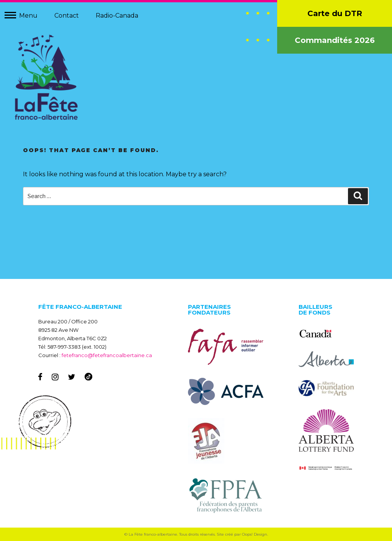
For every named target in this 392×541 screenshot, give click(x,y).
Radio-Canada (117, 16)
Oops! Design (255, 534)
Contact (67, 16)
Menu (28, 16)
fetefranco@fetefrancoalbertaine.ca (107, 355)
